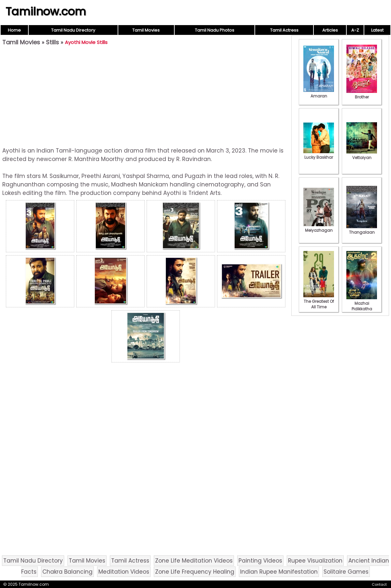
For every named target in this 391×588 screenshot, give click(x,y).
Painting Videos (260, 561)
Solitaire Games (346, 572)
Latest (377, 30)
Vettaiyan (362, 155)
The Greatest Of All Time (319, 301)
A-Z (355, 30)
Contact (379, 584)
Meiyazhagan (319, 228)
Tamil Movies (146, 30)
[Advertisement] (146, 96)
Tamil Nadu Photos (215, 30)
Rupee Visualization (315, 561)
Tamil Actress (284, 30)
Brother (362, 94)
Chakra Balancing (67, 572)
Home (14, 30)
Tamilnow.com (46, 11)
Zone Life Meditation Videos (194, 561)
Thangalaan (362, 229)
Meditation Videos (124, 572)
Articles (330, 30)
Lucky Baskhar (319, 154)
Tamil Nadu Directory (73, 30)
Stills (52, 42)
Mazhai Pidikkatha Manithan (362, 306)
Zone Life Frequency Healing (195, 572)
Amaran (319, 93)
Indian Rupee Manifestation (279, 572)
